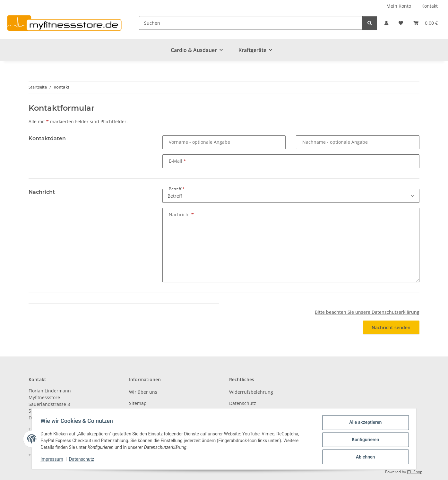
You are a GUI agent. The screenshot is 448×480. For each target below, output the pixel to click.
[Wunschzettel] (401, 23)
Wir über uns (143, 392)
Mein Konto (399, 6)
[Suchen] (251, 23)
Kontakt (430, 6)
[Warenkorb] (426, 23)
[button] (386, 23)
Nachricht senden (391, 327)
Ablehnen (364, 457)
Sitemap (138, 403)
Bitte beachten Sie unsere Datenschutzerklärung (367, 312)
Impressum (53, 460)
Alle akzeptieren (364, 424)
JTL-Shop (415, 472)
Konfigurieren (364, 441)
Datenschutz (83, 460)
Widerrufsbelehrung (251, 392)
